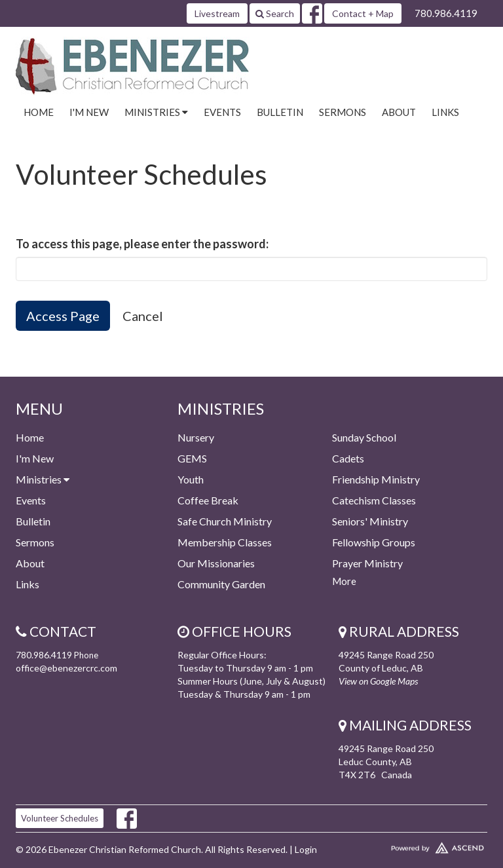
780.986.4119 (446, 13)
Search (275, 13)
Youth (191, 479)
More (344, 581)
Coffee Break (208, 500)
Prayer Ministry (367, 563)
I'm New (89, 112)
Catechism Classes (374, 500)
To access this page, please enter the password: (142, 244)
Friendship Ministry (376, 479)
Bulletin (280, 112)
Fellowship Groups (374, 542)
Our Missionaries (216, 563)
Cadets (348, 458)
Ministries (43, 479)
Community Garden (221, 584)
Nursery (196, 437)
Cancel (143, 316)
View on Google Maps (378, 681)
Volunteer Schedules (60, 818)
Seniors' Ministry (370, 521)
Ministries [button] (156, 112)
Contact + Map (363, 13)
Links (445, 112)
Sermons (343, 112)
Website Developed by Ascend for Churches (413, 845)
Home (39, 112)
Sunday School (364, 437)
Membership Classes (225, 542)
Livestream (217, 13)
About (399, 112)
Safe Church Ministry (225, 521)
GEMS (192, 458)
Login (306, 849)
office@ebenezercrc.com (66, 668)
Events (222, 112)
